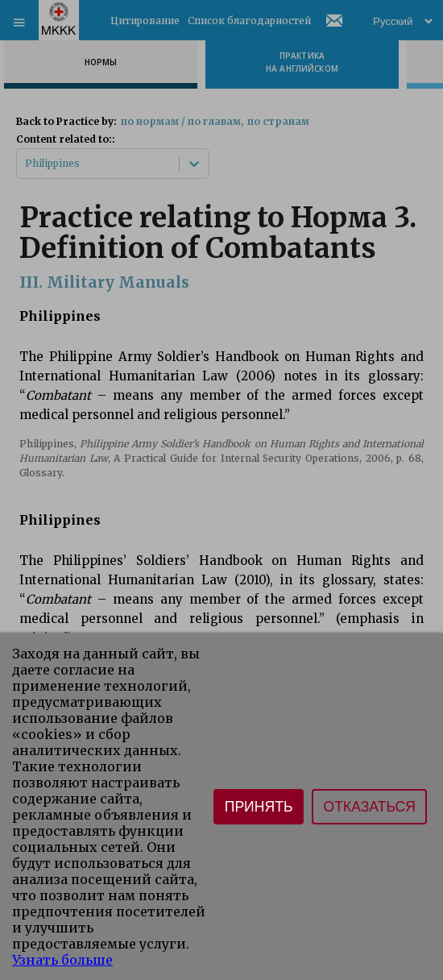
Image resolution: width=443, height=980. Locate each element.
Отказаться (369, 807)
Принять (259, 807)
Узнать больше (62, 960)
